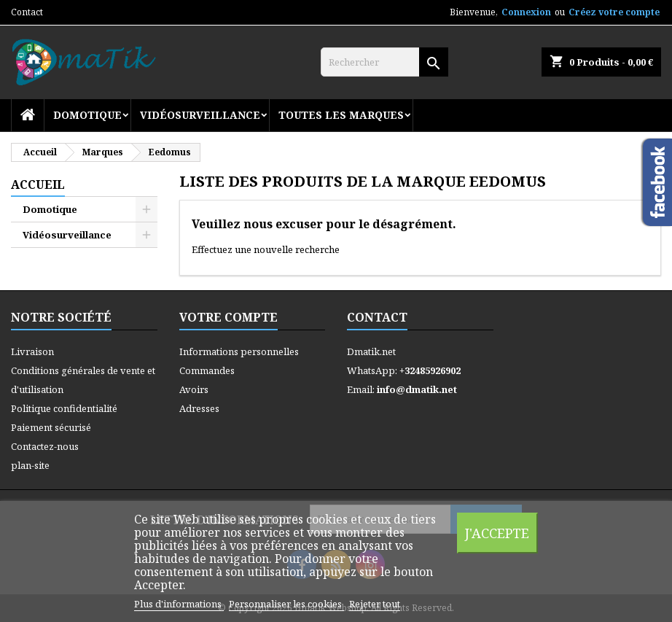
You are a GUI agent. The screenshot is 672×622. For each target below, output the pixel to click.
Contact (27, 12)
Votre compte (228, 317)
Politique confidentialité (64, 408)
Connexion (526, 12)
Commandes (207, 370)
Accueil (38, 184)
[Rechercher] (384, 62)
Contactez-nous (45, 446)
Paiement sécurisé (51, 427)
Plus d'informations (179, 604)
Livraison (32, 351)
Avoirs (194, 389)
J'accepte (497, 533)
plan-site (30, 465)
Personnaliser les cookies (286, 604)
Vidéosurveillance (200, 115)
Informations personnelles (239, 351)
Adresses (199, 408)
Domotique (87, 115)
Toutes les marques (341, 115)
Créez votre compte (614, 12)
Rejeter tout (375, 604)
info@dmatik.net (417, 389)
